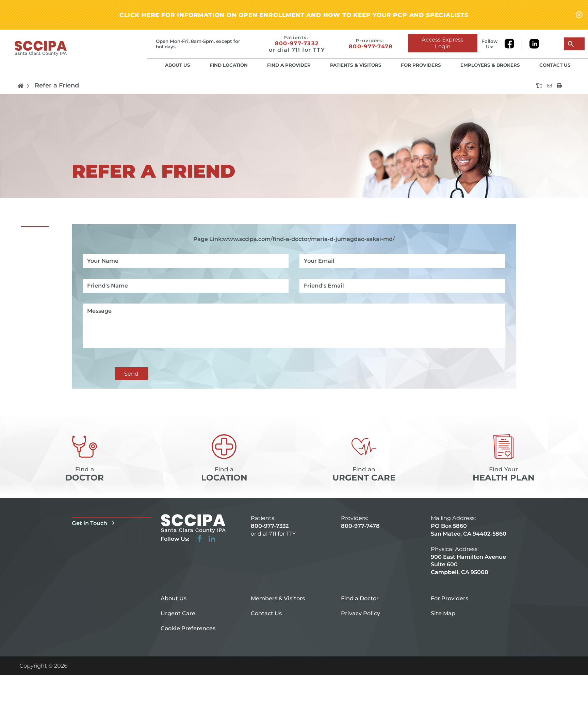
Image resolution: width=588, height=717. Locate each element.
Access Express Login (443, 43)
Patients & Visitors (356, 65)
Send (131, 374)
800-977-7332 (297, 43)
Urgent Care (178, 613)
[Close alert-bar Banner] (579, 15)
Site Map (443, 613)
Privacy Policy (361, 613)
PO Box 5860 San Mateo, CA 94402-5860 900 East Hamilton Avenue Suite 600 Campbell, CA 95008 (469, 549)
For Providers (421, 65)
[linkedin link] (534, 44)
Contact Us (555, 65)
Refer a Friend (57, 86)
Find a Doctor (360, 598)
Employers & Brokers (490, 65)
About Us (178, 65)
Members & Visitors (278, 598)
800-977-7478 (371, 47)
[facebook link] (513, 44)
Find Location (229, 65)
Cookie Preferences (188, 628)
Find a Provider (289, 65)
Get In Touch (94, 523)
